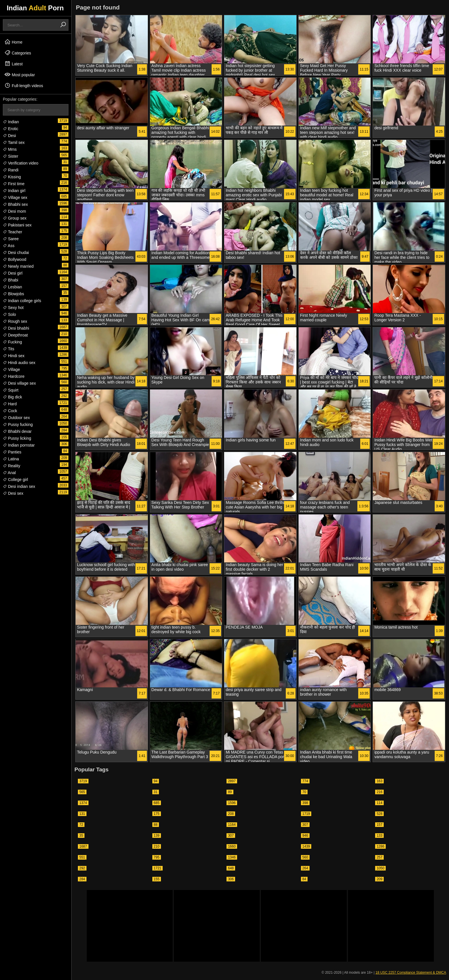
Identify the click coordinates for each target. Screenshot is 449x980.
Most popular (20, 75)
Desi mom (14, 211)
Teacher (12, 232)
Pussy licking (17, 438)
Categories (18, 53)
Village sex (15, 197)
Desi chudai (16, 253)
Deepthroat (15, 335)
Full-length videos (24, 85)
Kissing (12, 177)
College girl (15, 480)
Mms (10, 149)
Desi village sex (19, 383)
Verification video (21, 163)
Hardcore (14, 376)
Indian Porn (35, 8)
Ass (9, 246)
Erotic (11, 129)
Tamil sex (14, 142)
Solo (9, 314)
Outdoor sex (16, 418)
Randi (11, 170)
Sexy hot (13, 308)
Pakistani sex (17, 225)
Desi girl (13, 273)
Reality (12, 466)
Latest (13, 64)
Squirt (11, 390)
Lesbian (12, 287)
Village (11, 369)
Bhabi (11, 280)
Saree (11, 239)
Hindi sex (14, 356)
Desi (9, 136)
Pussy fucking (18, 425)
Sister (11, 156)
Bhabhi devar (17, 431)
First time (14, 184)
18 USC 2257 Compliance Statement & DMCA (411, 973)
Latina (11, 459)
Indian (11, 122)
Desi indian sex (19, 486)
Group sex (15, 218)
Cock (10, 411)
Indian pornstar (19, 445)
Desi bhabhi (16, 328)
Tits (9, 349)
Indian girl (14, 191)
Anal (9, 473)
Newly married (18, 266)
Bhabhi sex (15, 204)
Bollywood (15, 259)
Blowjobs (13, 294)
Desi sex (13, 493)
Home (13, 42)
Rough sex (15, 321)
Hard (10, 404)
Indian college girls (22, 301)
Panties (12, 452)
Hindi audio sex (19, 363)
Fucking (12, 342)
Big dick (12, 397)
